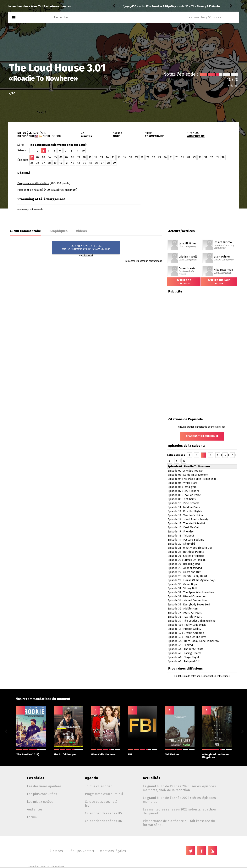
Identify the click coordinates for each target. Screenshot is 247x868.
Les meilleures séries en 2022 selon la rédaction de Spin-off (179, 811)
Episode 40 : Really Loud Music (187, 625)
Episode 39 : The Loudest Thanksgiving (192, 621)
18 (131, 157)
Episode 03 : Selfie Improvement (188, 475)
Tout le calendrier (98, 786)
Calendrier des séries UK (103, 821)
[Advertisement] (194, 193)
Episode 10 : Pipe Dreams (184, 503)
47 (102, 163)
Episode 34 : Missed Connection (187, 601)
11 (90, 157)
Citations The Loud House (202, 436)
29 (194, 157)
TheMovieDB (58, 867)
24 (165, 157)
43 (78, 163)
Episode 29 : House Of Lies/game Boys (192, 580)
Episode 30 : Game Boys (182, 584)
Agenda (91, 778)
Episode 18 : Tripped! (181, 536)
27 (183, 157)
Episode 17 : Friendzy (181, 532)
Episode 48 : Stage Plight (183, 657)
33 (217, 157)
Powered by (30, 209)
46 (96, 163)
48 (108, 163)
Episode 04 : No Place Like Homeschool (193, 479)
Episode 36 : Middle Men (183, 609)
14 (107, 157)
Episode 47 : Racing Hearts (184, 653)
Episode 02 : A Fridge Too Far (185, 471)
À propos (56, 851)
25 (171, 157)
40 (61, 163)
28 (188, 157)
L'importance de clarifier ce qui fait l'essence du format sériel (179, 823)
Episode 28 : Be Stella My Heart (187, 576)
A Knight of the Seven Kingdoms (217, 754)
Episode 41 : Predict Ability (184, 629)
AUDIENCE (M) (196, 136)
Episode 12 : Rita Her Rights (185, 511)
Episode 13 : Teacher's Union (185, 515)
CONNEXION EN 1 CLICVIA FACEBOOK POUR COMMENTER (86, 248)
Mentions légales (113, 851)
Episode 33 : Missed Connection (187, 596)
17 (125, 157)
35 (32, 163)
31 (206, 157)
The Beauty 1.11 (158, 6)
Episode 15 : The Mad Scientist (186, 523)
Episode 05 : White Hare (183, 483)
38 (49, 163)
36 (38, 163)
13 (102, 157)
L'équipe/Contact (81, 851)
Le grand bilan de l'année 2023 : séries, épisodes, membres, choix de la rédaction (180, 788)
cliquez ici (88, 256)
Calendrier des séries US (103, 813)
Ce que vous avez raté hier (101, 804)
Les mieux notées (40, 802)
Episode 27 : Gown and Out (184, 572)
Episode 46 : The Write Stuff (185, 649)
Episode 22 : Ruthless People (186, 552)
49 (114, 163)
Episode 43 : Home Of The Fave (187, 637)
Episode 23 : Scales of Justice (186, 556)
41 (67, 163)
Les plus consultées (42, 794)
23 (159, 157)
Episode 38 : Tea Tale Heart (185, 617)
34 (223, 157)
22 (154, 157)
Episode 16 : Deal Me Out (183, 528)
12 (96, 157)
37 (44, 163)
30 (200, 157)
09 (78, 157)
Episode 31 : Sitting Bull (182, 588)
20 (142, 157)
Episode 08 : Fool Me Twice (184, 495)
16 (119, 157)
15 (113, 157)
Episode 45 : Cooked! (181, 645)
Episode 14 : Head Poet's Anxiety (188, 519)
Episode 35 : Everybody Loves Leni (189, 605)
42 (73, 163)
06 (61, 157)
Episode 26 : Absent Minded (185, 568)
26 (177, 157)
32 (211, 157)
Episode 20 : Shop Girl (181, 544)
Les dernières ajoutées (44, 786)
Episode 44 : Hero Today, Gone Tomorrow (193, 641)
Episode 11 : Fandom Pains (184, 507)
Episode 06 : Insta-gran (182, 487)
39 (55, 163)
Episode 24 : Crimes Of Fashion (187, 560)
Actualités (152, 778)
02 (38, 157)
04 (49, 157)
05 (55, 157)
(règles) (233, 86)
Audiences (35, 809)
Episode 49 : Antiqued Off (184, 661)
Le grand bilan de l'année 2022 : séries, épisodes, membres (180, 800)
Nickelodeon (52, 136)
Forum (32, 817)
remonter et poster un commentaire (144, 261)
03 (44, 157)
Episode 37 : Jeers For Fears (185, 613)
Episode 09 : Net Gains (182, 499)
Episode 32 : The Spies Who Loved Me (191, 592)
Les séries (36, 778)
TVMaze (45, 867)
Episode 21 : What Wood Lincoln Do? (190, 548)
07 (67, 157)
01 (32, 157)
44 (84, 163)
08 (73, 157)
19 (136, 157)
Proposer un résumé (30, 190)
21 (148, 157)
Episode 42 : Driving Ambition (186, 633)
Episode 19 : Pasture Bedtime (186, 540)
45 (90, 163)
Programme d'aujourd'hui (104, 794)
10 (83, 151)
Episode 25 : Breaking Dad (184, 564)
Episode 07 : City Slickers (183, 491)
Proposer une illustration (33, 183)
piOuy (128, 6)
